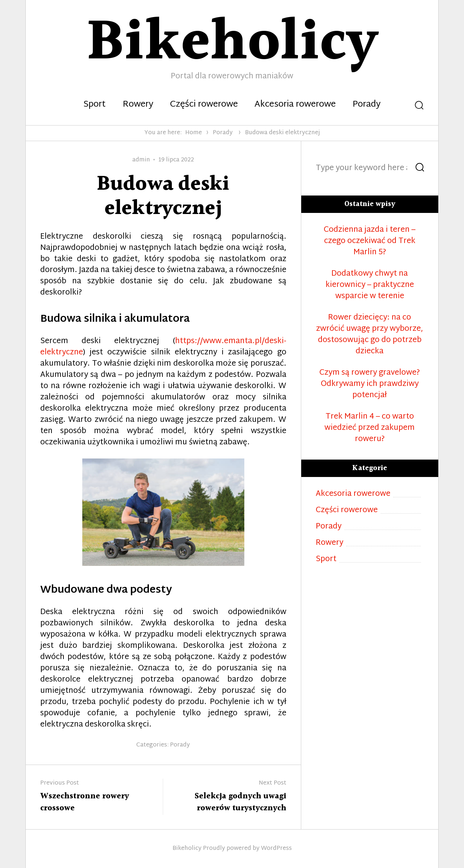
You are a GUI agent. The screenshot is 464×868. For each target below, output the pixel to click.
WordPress (276, 849)
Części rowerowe (204, 105)
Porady (366, 105)
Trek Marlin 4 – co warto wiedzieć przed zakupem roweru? (370, 428)
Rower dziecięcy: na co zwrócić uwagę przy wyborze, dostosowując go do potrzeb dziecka (370, 335)
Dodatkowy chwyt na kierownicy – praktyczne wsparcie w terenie (370, 285)
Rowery (138, 105)
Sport (95, 105)
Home (194, 133)
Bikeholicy (187, 849)
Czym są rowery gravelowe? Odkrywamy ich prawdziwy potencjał (370, 384)
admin (141, 160)
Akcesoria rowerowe (295, 105)
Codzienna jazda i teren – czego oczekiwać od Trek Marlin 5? (370, 241)
